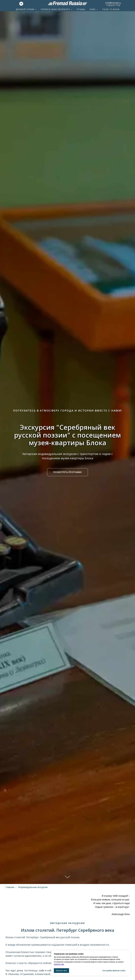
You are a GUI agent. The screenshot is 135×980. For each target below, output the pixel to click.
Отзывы (81, 9)
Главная (10, 887)
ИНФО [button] (93, 9)
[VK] (21, 5)
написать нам (59, 964)
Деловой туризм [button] (25, 9)
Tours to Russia (111, 9)
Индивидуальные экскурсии (33, 887)
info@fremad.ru (113, 3)
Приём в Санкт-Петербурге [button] (56, 9)
